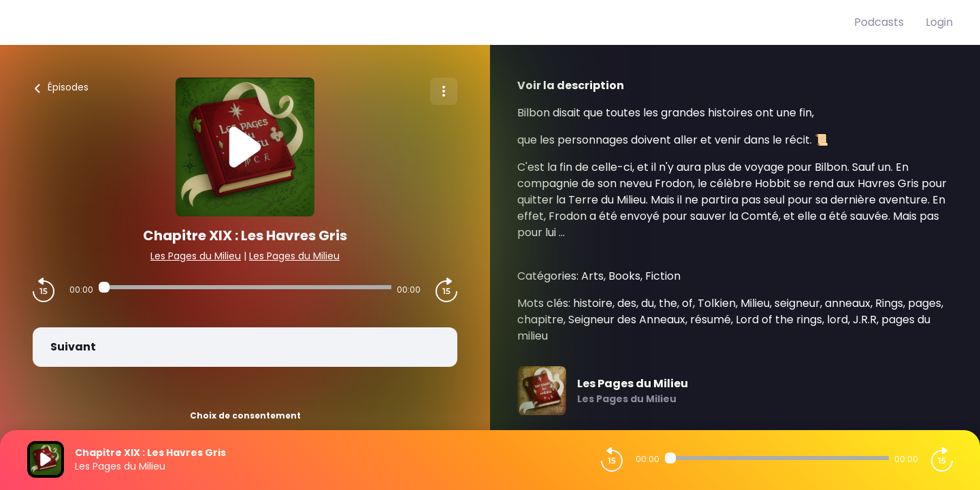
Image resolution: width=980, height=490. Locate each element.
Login (939, 22)
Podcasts (879, 22)
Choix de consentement (245, 415)
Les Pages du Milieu (196, 256)
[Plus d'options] (444, 91)
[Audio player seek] (245, 287)
